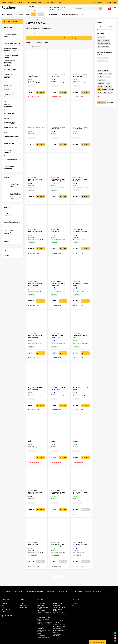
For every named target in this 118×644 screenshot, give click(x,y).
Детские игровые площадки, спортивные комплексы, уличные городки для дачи (44, 616)
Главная (4, 2)
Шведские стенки (41, 611)
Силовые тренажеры (58, 603)
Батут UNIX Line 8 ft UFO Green (37, 127)
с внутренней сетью (103, 58)
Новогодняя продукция (58, 620)
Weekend (104, 89)
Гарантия (20, 2)
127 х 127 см (101, 37)
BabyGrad (105, 71)
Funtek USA (100, 77)
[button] (97, 642)
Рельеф (110, 93)
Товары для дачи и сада (58, 613)
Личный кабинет (23, 605)
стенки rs (7, 256)
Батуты (39, 634)
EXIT (110, 74)
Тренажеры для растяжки (59, 607)
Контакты (54, 2)
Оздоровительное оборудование (57, 635)
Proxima (108, 83)
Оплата (27, 2)
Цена (45, 42)
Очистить (110, 103)
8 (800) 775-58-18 (54, 9)
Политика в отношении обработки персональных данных (8, 617)
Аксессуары (55, 632)
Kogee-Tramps (101, 80)
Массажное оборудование (44, 638)
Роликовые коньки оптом (59, 624)
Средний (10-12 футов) (103, 47)
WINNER (111, 89)
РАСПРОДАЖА (41, 605)
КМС (105, 93)
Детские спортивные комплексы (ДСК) (58, 610)
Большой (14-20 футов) (103, 40)
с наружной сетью (102, 61)
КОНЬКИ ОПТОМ (41, 603)
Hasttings (108, 77)
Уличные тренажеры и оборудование (43, 628)
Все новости (8, 241)
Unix (99, 89)
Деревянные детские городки (44, 613)
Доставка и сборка (36, 2)
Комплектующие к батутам (11, 97)
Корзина (22, 603)
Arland (99, 71)
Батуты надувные (8, 94)
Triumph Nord (108, 86)
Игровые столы (41, 636)
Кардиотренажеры (57, 605)
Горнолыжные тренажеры (59, 618)
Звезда (100, 93)
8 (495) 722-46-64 (54, 7)
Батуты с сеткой (8, 85)
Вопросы (46, 2)
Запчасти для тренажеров (59, 626)
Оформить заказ (23, 607)
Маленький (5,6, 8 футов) (104, 43)
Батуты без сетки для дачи (11, 92)
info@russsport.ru (51, 591)
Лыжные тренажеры (57, 628)
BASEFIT (100, 74)
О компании (12, 2)
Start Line (100, 86)
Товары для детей (57, 622)
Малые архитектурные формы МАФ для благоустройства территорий (44, 624)
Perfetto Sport (101, 83)
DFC (105, 74)
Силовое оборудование (58, 630)
